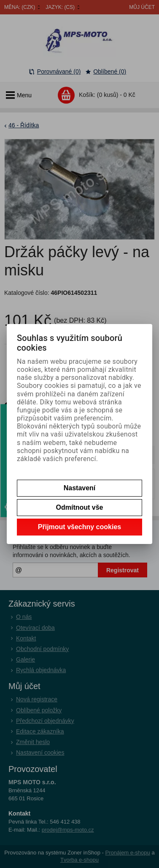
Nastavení (80, 488)
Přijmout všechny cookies (79, 527)
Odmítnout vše (79, 507)
